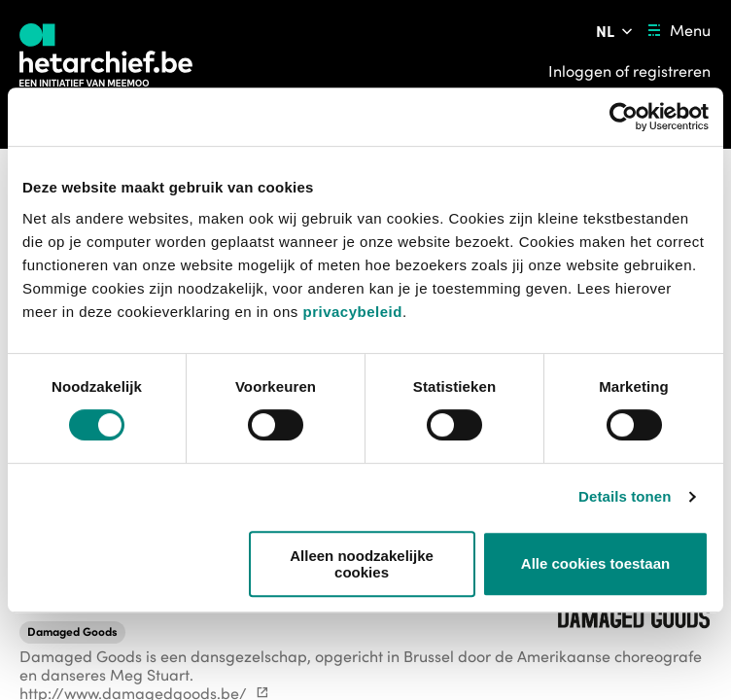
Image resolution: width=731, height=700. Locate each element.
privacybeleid (352, 312)
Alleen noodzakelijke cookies (362, 564)
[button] (72, 632)
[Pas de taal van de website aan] (616, 31)
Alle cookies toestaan (595, 563)
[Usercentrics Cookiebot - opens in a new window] (624, 117)
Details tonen (625, 496)
